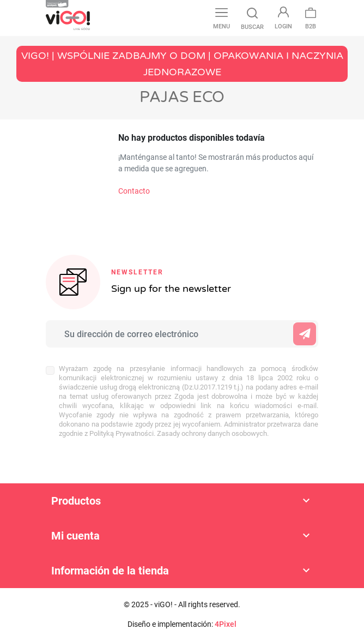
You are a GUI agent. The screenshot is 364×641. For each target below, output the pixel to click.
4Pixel (226, 624)
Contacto (134, 191)
